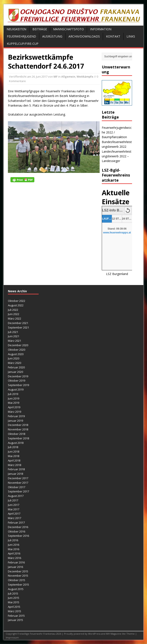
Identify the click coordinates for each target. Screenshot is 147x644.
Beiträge (40, 29)
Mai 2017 (14, 509)
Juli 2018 (13, 447)
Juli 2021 (13, 332)
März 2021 (15, 341)
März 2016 (15, 558)
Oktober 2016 (17, 531)
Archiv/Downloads (84, 36)
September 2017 (18, 491)
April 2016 (14, 553)
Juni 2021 (14, 336)
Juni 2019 (14, 398)
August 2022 (16, 305)
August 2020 (16, 354)
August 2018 (16, 443)
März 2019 (15, 412)
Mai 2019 (14, 403)
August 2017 (16, 496)
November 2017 (18, 483)
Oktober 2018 (17, 434)
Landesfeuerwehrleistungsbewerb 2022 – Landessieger (117, 156)
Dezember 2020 (18, 345)
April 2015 (14, 607)
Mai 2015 (14, 602)
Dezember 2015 (18, 571)
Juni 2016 (14, 545)
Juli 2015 (13, 593)
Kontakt (113, 36)
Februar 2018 (16, 469)
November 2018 (18, 429)
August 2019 (16, 389)
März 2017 (15, 518)
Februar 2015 (16, 616)
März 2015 (15, 611)
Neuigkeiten (16, 29)
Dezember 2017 (18, 478)
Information (101, 29)
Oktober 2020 (17, 350)
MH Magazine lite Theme (121, 634)
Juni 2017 (14, 505)
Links (131, 36)
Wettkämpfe (85, 77)
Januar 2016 (15, 567)
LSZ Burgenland (117, 274)
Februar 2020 (16, 367)
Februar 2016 (16, 562)
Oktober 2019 (17, 381)
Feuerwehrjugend (21, 36)
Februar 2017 (16, 522)
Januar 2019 (15, 421)
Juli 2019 (13, 394)
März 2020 (15, 363)
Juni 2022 (14, 314)
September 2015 (18, 585)
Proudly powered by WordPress (83, 634)
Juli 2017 (13, 500)
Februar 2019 (16, 416)
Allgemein (68, 77)
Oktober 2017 (17, 487)
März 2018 (15, 465)
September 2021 (18, 327)
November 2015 (18, 576)
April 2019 (14, 407)
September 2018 (18, 438)
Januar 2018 (15, 474)
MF (56, 77)
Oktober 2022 (17, 301)
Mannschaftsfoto (68, 29)
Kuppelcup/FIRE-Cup (23, 44)
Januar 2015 (15, 620)
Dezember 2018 (18, 425)
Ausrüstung (52, 36)
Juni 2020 (14, 358)
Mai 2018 (14, 456)
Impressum (12, 637)
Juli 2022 (13, 310)
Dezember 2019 (18, 376)
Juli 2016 (13, 540)
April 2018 (14, 460)
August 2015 (16, 589)
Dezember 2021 (18, 323)
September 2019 (18, 385)
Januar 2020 (15, 372)
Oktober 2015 (17, 580)
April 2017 (14, 514)
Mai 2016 (14, 549)
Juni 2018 (14, 452)
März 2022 (15, 318)
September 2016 (18, 536)
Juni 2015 (14, 598)
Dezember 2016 (18, 527)
